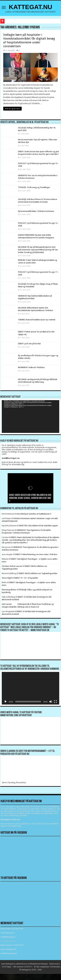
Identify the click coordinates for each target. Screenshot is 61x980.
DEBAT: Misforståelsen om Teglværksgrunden (38, 573)
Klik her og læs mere (12, 109)
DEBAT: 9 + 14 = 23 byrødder (26, 578)
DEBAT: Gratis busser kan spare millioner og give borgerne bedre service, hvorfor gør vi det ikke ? (30, 498)
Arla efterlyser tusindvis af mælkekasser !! (34, 514)
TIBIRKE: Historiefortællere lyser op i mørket (37, 320)
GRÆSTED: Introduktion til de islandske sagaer (38, 526)
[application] (30, 416)
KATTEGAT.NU (31, 7)
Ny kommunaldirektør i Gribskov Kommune (36, 211)
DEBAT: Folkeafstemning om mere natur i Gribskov (36, 554)
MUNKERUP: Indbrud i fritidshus (31, 367)
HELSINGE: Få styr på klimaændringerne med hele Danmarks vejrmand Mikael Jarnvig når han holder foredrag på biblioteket (38, 250)
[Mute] (51, 702)
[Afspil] (6, 702)
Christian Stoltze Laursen (12, 566)
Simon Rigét (7, 578)
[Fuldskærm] (55, 702)
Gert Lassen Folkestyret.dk (15, 604)
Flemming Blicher (9, 590)
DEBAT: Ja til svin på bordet (29, 344)
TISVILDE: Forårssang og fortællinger (34, 187)
